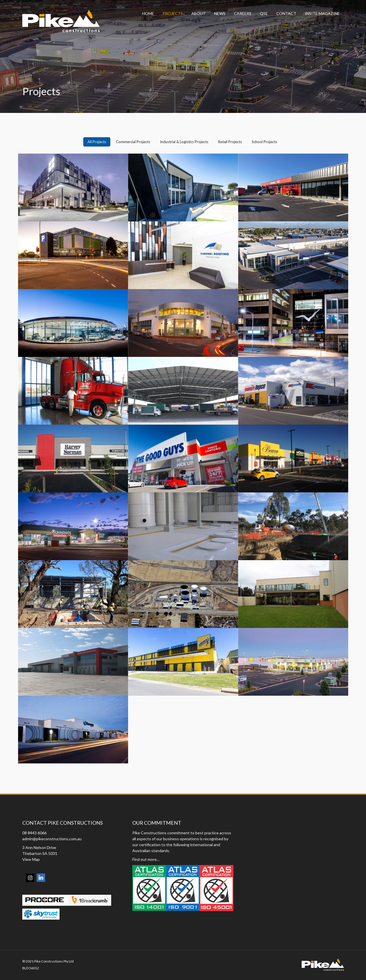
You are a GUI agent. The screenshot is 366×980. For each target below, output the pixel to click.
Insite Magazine (322, 13)
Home (148, 13)
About (199, 13)
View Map (31, 859)
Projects (173, 13)
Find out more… (146, 859)
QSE (264, 13)
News (220, 13)
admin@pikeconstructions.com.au (52, 839)
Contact (286, 13)
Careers (243, 13)
